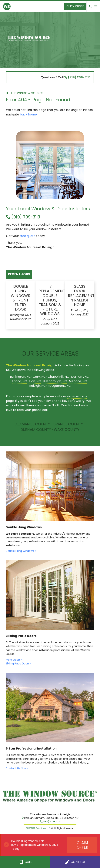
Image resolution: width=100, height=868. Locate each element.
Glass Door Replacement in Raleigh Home (81, 296)
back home (28, 114)
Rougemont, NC (59, 386)
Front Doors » (14, 660)
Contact (75, 862)
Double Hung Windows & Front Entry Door (20, 298)
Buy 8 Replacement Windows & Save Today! (35, 847)
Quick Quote (75, 6)
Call (25, 862)
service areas (77, 396)
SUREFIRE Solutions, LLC (38, 828)
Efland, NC (19, 381)
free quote (28, 236)
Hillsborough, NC (55, 381)
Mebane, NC (78, 381)
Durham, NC (80, 377)
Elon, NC (35, 381)
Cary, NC (39, 377)
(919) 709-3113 (77, 77)
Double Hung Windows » (21, 551)
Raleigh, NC (37, 386)
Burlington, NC (20, 377)
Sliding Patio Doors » (18, 664)
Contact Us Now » (17, 768)
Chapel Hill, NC (58, 377)
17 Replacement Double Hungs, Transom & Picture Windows (52, 300)
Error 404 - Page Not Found (50, 97)
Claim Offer (82, 845)
